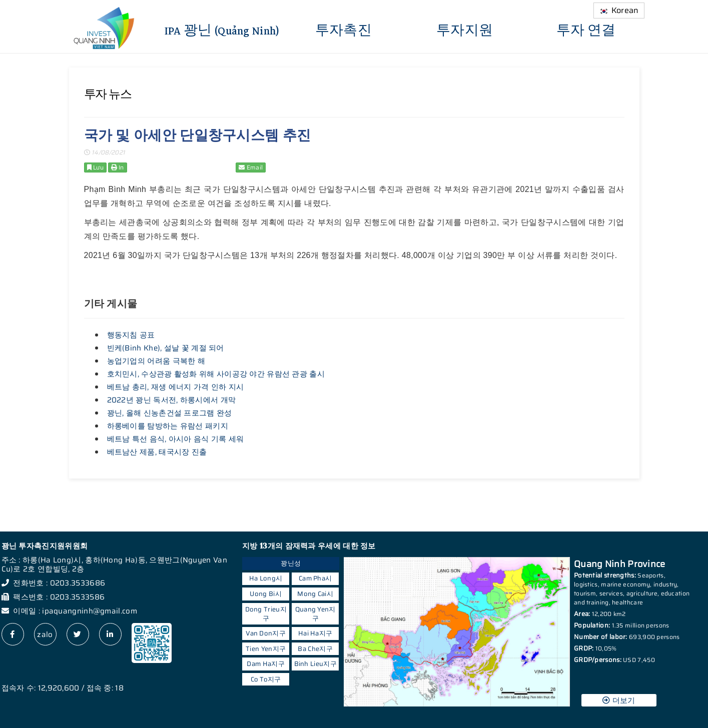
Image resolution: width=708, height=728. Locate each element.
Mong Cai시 (315, 594)
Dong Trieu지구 (266, 614)
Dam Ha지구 (265, 664)
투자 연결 (586, 29)
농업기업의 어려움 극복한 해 (156, 361)
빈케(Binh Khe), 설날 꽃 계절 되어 (166, 348)
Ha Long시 (266, 578)
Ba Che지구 (315, 649)
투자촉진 (343, 29)
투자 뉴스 (108, 94)
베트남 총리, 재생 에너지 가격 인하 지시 (176, 387)
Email (251, 167)
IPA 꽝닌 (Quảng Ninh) (222, 29)
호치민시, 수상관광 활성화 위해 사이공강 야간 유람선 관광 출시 (216, 374)
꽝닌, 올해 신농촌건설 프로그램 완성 (170, 413)
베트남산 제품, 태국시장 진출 (157, 452)
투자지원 (465, 29)
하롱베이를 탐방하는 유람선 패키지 (168, 426)
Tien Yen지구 (266, 649)
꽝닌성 (291, 563)
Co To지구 (266, 679)
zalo (45, 634)
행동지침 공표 (131, 335)
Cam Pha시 (315, 578)
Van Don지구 (266, 633)
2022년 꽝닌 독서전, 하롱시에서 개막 (172, 400)
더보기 (619, 700)
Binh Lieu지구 (315, 664)
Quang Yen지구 (315, 614)
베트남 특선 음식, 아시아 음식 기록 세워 (176, 439)
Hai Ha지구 (315, 633)
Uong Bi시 (265, 594)
